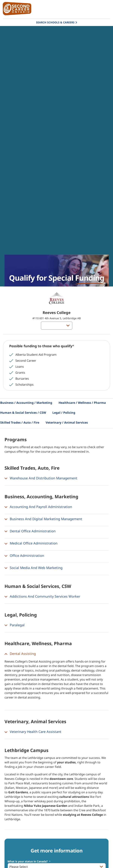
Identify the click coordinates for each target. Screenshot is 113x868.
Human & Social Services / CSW (23, 413)
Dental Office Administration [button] (30, 531)
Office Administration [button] (24, 556)
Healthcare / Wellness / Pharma (82, 403)
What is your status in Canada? (29, 861)
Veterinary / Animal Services (67, 422)
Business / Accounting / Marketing (26, 403)
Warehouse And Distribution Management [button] (41, 478)
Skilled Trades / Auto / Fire (20, 422)
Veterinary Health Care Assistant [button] (33, 732)
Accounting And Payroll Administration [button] (38, 507)
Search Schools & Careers (55, 22)
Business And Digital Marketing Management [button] (43, 519)
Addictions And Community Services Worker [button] (42, 597)
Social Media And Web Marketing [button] (34, 568)
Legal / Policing (64, 413)
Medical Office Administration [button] (31, 543)
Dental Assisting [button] (20, 654)
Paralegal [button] (15, 625)
